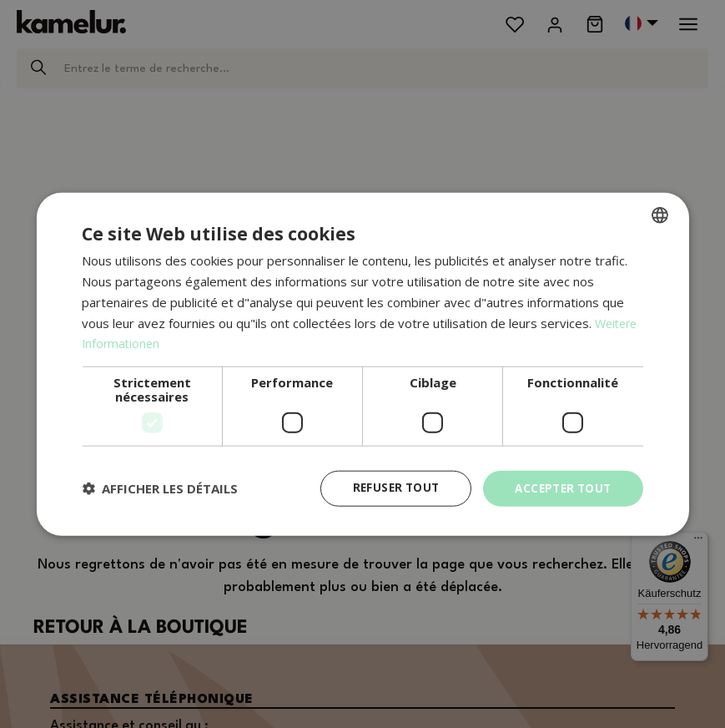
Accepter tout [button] (560, 488)
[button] (160, 488)
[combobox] (660, 215)
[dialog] (362, 364)
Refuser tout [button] (388, 488)
